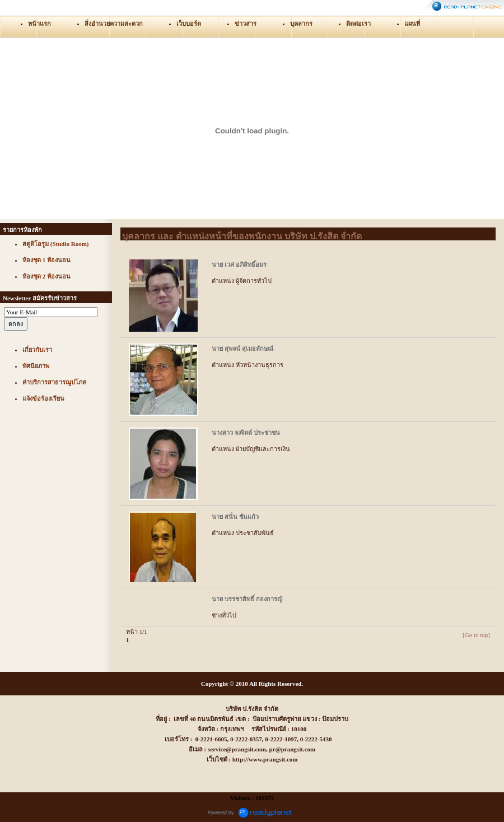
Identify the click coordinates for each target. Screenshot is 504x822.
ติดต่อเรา (358, 24)
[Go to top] (476, 635)
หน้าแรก (39, 24)
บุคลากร (301, 24)
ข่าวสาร (246, 24)
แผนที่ (412, 24)
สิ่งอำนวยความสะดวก (114, 24)
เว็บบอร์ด (189, 24)
